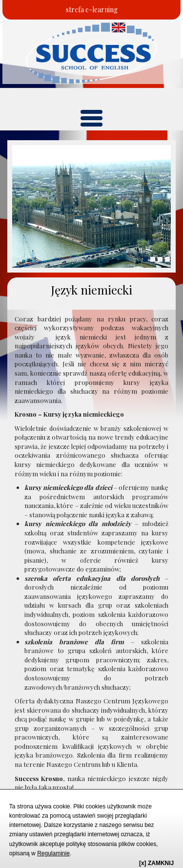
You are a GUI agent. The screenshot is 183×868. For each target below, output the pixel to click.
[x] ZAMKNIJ (156, 863)
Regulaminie (53, 853)
